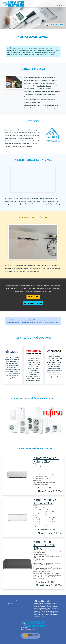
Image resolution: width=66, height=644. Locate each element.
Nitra (54, 613)
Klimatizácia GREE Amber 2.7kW (46, 502)
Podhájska (51, 615)
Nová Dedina (42, 611)
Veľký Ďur (40, 613)
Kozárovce (56, 605)
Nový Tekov (37, 605)
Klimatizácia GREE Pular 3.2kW (46, 460)
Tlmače (50, 605)
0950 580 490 (33, 297)
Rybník (47, 611)
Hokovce (37, 608)
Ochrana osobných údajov (15, 601)
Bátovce (49, 607)
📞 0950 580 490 (54, 25)
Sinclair (48, 86)
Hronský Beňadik (44, 615)
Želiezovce (37, 610)
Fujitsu (39, 102)
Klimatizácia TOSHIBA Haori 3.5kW (44, 545)
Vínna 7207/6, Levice (30, 631)
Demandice (55, 607)
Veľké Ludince (49, 610)
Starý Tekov (44, 605)
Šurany (41, 616)
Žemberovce (43, 607)
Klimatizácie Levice (33, 37)
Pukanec (37, 607)
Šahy (46, 604)
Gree (38, 86)
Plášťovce (42, 608)
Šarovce (56, 608)
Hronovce (43, 610)
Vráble (51, 613)
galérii (56, 108)
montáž (42, 78)
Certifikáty (29, 146)
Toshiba (42, 86)
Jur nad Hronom (49, 608)
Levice (43, 604)
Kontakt (10, 604)
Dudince (36, 616)
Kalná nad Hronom (53, 604)
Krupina (56, 615)
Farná (36, 613)
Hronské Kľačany (54, 611)
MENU (60, 6)
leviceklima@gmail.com (33, 303)
